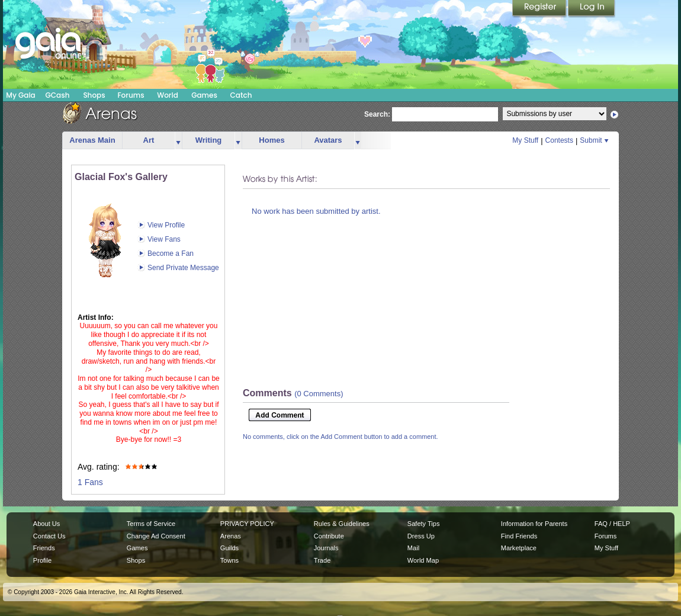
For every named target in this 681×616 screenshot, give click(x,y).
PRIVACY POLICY (247, 524)
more (178, 141)
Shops (94, 95)
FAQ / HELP (612, 524)
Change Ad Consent (156, 536)
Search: (377, 114)
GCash (58, 95)
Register (540, 9)
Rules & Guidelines (342, 524)
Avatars (328, 140)
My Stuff (525, 140)
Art (149, 140)
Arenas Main (92, 140)
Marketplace (519, 548)
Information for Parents (534, 524)
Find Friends (519, 536)
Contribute (329, 536)
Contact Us (49, 536)
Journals (326, 548)
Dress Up (421, 536)
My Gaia (20, 95)
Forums (131, 95)
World (168, 95)
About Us (46, 524)
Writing (209, 140)
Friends (44, 548)
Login (592, 9)
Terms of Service (151, 524)
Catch (241, 95)
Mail (413, 548)
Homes (272, 140)
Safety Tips (424, 524)
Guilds (229, 548)
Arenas (231, 536)
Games (204, 95)
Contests (559, 140)
